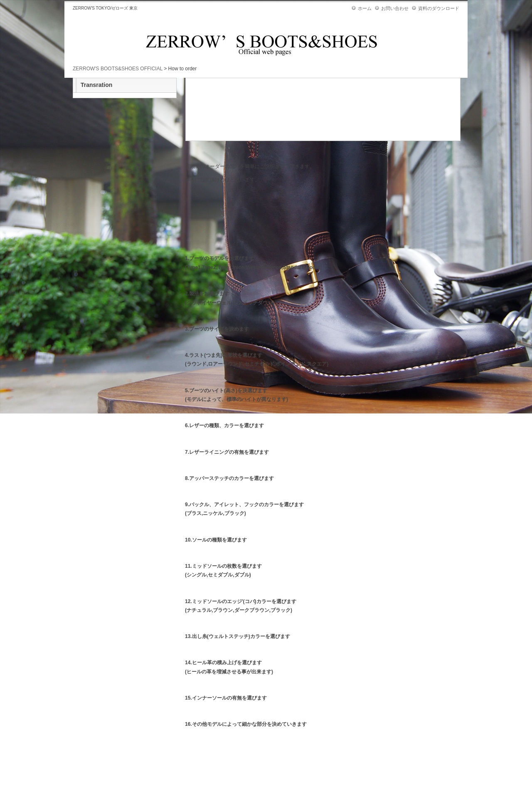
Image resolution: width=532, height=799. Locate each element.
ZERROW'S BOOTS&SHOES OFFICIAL (118, 69)
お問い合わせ (395, 8)
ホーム (365, 8)
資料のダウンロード (439, 8)
